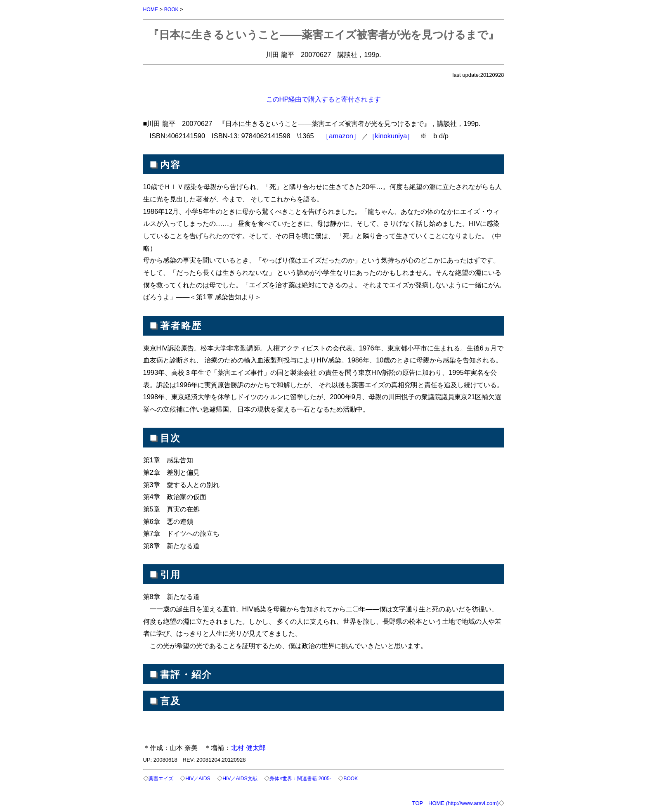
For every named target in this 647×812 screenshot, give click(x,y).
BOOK (173, 9)
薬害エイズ (162, 778)
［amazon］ (341, 135)
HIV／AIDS (201, 778)
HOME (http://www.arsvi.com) (463, 802)
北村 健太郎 (248, 747)
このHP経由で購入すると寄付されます (324, 99)
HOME (151, 9)
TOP (418, 802)
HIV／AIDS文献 (245, 778)
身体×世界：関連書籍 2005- (309, 778)
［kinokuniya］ (391, 135)
